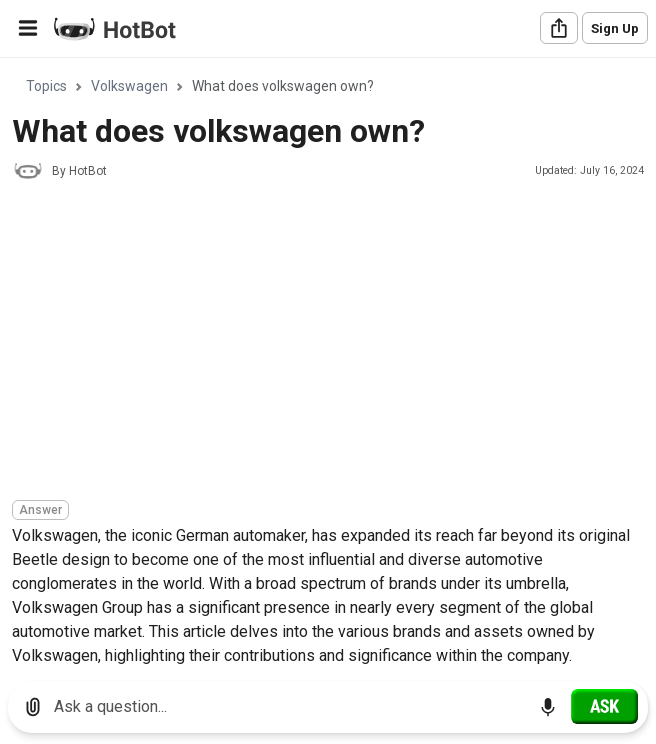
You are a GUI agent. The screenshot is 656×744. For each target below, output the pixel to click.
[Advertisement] (334, 343)
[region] (328, 362)
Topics (46, 86)
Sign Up (615, 28)
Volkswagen (129, 86)
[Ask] (604, 706)
